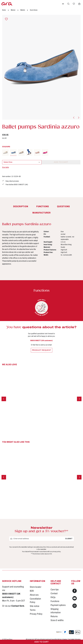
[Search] (68, 4)
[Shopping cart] (79, 4)
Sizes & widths (57, 620)
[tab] (21, 207)
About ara (34, 595)
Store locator (36, 587)
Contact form (18, 606)
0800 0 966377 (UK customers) (41, 340)
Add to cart (41, 642)
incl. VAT (4, 138)
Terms (33, 610)
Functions (55, 601)
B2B (32, 591)
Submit (69, 539)
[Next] (78, 118)
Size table (6, 167)
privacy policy (56, 552)
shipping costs (45, 639)
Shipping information (56, 611)
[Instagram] (75, 606)
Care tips (55, 589)
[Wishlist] (74, 4)
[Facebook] (75, 591)
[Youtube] (75, 598)
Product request (42, 350)
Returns (54, 616)
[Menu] (63, 4)
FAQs (53, 597)
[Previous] (74, 118)
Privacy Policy (36, 614)
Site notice (35, 606)
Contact (54, 593)
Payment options (58, 605)
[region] (41, 67)
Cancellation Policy (35, 600)
